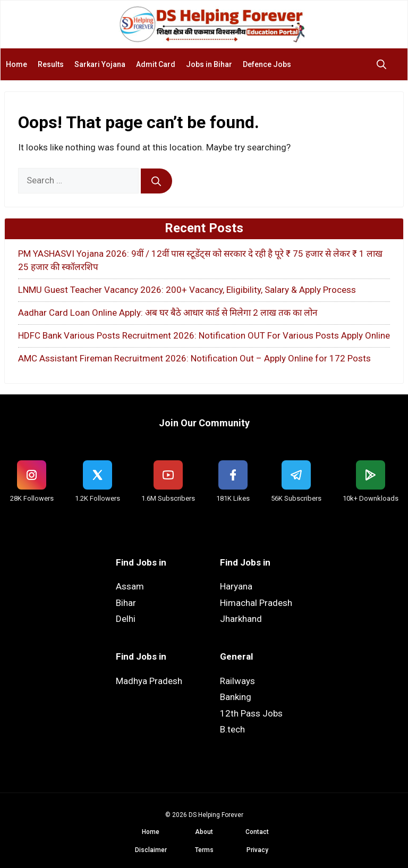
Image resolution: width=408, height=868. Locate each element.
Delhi (126, 619)
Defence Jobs (267, 64)
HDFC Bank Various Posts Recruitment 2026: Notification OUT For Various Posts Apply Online (204, 335)
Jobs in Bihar (209, 64)
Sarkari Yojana (100, 64)
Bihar (126, 603)
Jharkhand (241, 619)
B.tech (232, 729)
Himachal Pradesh (256, 603)
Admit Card (156, 64)
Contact (257, 832)
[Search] (156, 181)
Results (51, 64)
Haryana (236, 586)
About (204, 832)
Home (16, 64)
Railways (237, 681)
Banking (236, 697)
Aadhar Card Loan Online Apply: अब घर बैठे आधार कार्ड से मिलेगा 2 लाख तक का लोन (168, 313)
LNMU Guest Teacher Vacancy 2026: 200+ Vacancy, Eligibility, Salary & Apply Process (187, 290)
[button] (384, 64)
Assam (130, 586)
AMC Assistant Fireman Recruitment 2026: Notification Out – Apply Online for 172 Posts (194, 358)
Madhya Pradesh (149, 681)
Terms (204, 850)
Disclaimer (151, 850)
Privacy (257, 850)
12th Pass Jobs (251, 713)
